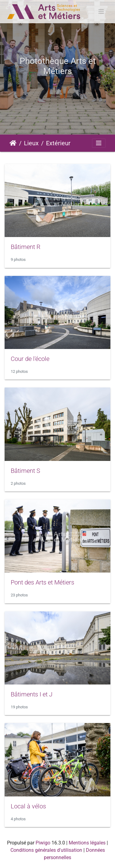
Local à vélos (28, 806)
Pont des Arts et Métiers (42, 582)
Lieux (31, 143)
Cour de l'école (30, 359)
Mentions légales (87, 843)
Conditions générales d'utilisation (46, 850)
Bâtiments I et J (32, 694)
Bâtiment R (26, 247)
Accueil (13, 143)
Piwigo (43, 843)
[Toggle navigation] (101, 12)
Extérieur (58, 143)
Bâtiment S (25, 471)
